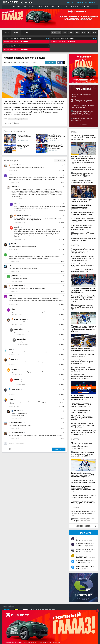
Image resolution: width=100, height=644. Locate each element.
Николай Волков (16, 165)
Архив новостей (84, 526)
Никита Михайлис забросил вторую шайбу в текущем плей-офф (82, 307)
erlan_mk (14, 187)
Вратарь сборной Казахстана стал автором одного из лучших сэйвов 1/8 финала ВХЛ (83, 454)
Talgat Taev (14, 244)
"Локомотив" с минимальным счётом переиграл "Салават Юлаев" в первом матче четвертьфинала (82, 446)
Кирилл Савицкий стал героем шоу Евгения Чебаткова (82, 201)
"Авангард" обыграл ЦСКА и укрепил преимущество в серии (82, 169)
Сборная (54, 7)
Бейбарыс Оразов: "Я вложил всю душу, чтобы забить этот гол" (83, 265)
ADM (10, 349)
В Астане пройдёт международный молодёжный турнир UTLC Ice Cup (82, 377)
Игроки (85, 7)
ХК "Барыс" (15, 123)
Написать (59, 449)
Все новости (84, 124)
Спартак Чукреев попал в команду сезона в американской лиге (84, 496)
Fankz (78, 563)
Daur (10, 175)
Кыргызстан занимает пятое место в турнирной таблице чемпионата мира (81, 227)
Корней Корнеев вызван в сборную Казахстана (80, 411)
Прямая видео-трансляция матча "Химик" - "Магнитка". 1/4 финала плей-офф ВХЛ (83, 175)
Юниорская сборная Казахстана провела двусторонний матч (83, 502)
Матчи (64, 7)
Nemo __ (78, 551)
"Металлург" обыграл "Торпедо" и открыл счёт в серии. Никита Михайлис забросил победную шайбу (83, 299)
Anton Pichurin (15, 389)
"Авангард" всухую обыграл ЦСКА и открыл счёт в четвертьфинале (83, 481)
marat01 (14, 369)
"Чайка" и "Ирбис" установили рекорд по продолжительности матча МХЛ (82, 418)
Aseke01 (17, 227)
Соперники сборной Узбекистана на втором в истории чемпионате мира (83, 220)
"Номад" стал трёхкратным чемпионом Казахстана (82, 270)
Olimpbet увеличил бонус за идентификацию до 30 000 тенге (83, 182)
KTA (10, 266)
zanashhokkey (19, 329)
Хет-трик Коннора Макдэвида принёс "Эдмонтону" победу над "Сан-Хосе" (83, 425)
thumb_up (63, 165)
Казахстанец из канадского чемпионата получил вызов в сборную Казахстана (82, 405)
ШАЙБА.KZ (10, 2)
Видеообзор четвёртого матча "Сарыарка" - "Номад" (83, 520)
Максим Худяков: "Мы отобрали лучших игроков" (83, 355)
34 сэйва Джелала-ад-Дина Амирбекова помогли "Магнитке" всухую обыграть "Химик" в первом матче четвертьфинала (83, 159)
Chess (10, 296)
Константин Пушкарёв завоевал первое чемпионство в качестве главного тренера (83, 258)
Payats (11, 399)
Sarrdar (78, 540)
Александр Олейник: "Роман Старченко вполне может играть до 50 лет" (83, 369)
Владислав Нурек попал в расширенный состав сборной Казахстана (82, 362)
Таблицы (74, 7)
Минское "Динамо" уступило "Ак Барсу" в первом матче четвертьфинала (83, 251)
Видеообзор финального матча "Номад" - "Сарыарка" (84, 240)
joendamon (12, 254)
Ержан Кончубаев (17, 423)
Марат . (13, 359)
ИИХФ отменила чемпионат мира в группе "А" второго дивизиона (83, 512)
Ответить (62, 170)
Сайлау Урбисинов (23, 215)
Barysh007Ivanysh (82, 557)
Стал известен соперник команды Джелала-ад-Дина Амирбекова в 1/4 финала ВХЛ (83, 433)
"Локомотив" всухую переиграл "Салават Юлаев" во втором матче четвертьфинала (84, 138)
